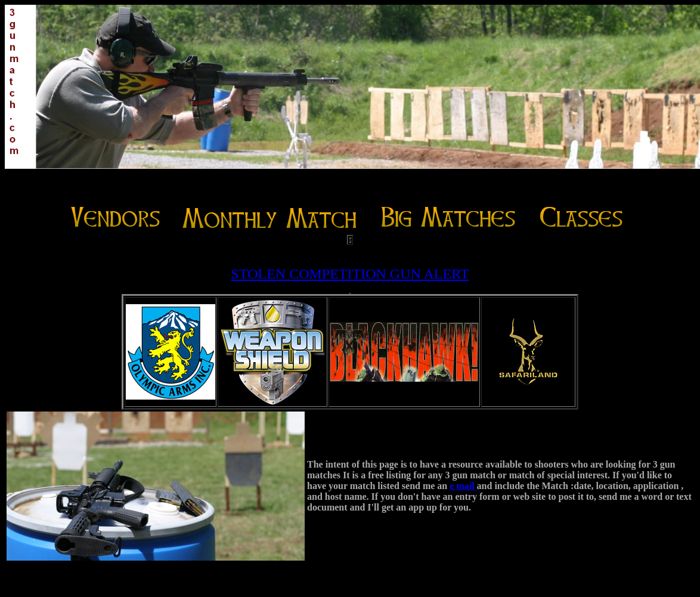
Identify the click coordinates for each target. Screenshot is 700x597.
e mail (463, 486)
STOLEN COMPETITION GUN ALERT (350, 274)
